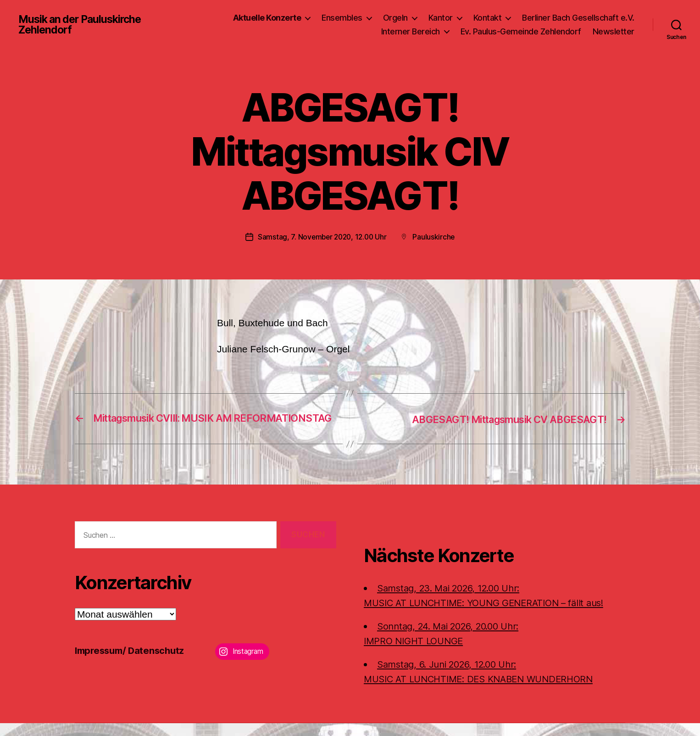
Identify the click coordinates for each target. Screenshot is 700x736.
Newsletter (614, 31)
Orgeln (395, 18)
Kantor (441, 18)
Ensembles (342, 18)
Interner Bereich (411, 31)
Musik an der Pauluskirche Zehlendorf (83, 25)
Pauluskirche (436, 237)
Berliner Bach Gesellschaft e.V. (578, 18)
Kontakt (488, 18)
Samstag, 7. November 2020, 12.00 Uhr (322, 237)
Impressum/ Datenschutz (132, 663)
